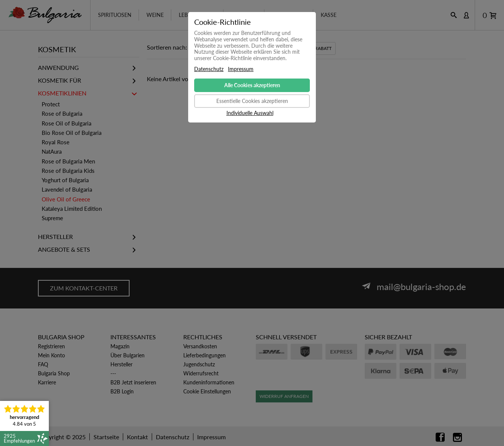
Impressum (241, 69)
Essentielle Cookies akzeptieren (252, 101)
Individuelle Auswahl (250, 113)
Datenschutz (209, 69)
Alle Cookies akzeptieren (252, 85)
